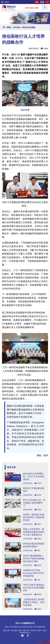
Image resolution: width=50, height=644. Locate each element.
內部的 (5, 2)
